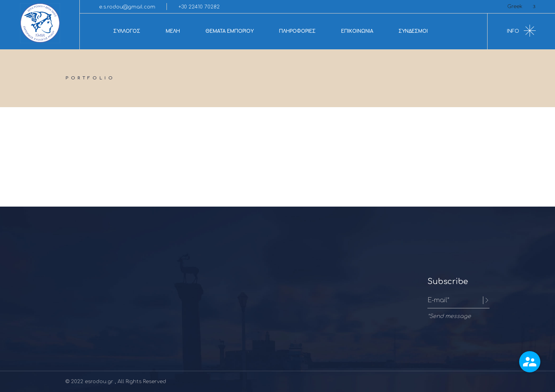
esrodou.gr (100, 382)
